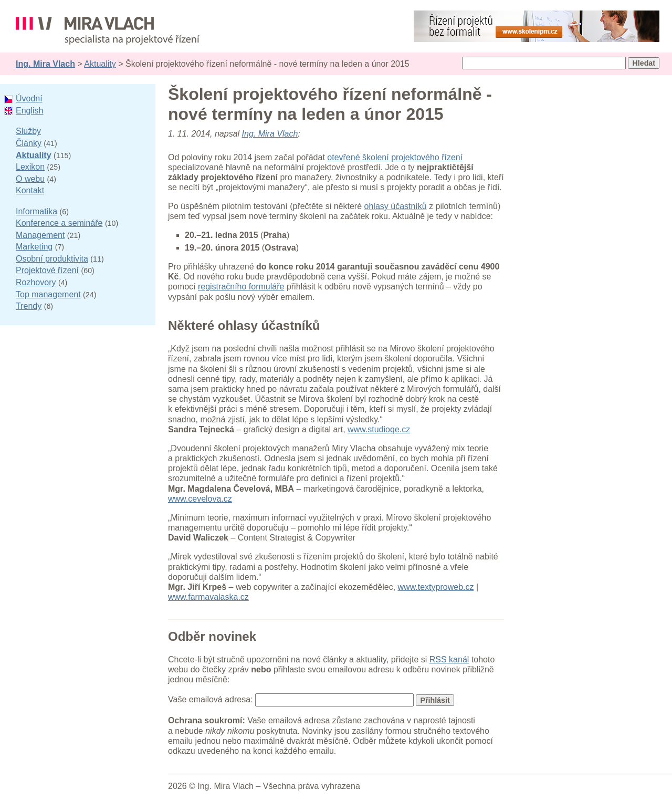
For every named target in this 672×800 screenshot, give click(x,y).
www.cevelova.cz (200, 499)
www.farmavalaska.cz (208, 597)
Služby (28, 131)
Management (40, 235)
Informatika (36, 211)
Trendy (29, 306)
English (29, 111)
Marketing (34, 247)
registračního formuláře (241, 287)
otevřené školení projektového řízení (395, 157)
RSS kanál (449, 659)
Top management (48, 294)
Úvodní (29, 98)
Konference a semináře (59, 223)
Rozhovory (36, 282)
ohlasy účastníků (396, 206)
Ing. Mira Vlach (45, 64)
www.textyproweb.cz (436, 587)
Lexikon (30, 167)
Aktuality (100, 64)
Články (29, 143)
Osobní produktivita (52, 259)
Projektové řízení (47, 270)
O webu (30, 179)
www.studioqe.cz (379, 429)
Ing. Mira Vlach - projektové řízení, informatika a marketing (108, 31)
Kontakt (30, 190)
